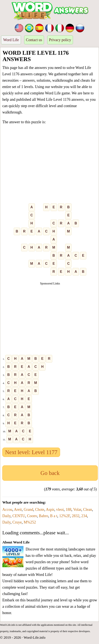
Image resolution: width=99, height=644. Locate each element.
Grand (28, 510)
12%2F (65, 516)
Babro (44, 516)
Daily (6, 516)
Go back (50, 473)
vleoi (60, 510)
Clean (88, 510)
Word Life (11, 40)
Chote (40, 510)
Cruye (17, 522)
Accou (7, 510)
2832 (76, 516)
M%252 (30, 522)
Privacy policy (60, 40)
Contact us (34, 40)
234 (84, 516)
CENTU (19, 516)
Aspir (50, 510)
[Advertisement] (49, 165)
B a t (54, 516)
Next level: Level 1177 (31, 452)
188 (68, 510)
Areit (18, 510)
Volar (77, 510)
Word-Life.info (35, 638)
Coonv (32, 516)
